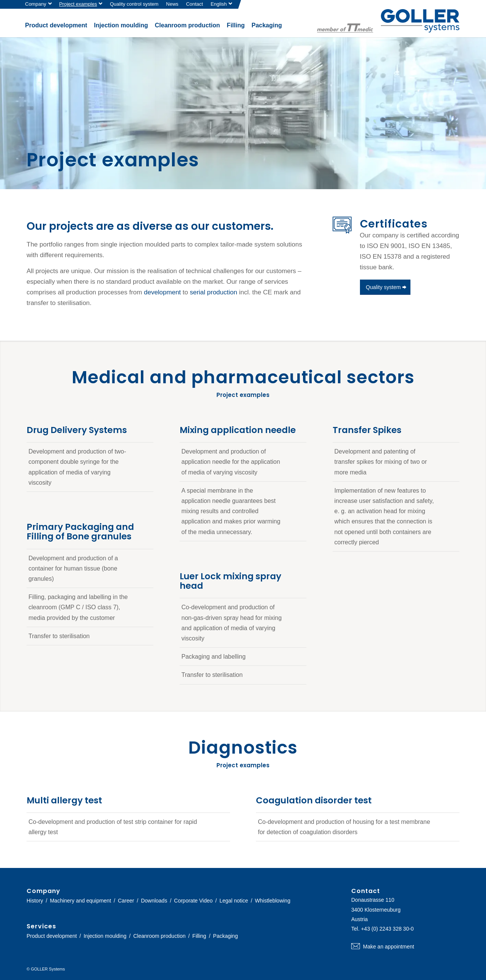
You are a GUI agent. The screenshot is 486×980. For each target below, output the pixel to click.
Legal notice (234, 901)
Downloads (154, 901)
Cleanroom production (159, 936)
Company (36, 4)
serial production (214, 292)
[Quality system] (385, 287)
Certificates (394, 224)
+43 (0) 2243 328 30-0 (387, 929)
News (172, 4)
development (162, 292)
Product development (52, 936)
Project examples (78, 4)
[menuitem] (40, 4)
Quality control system (134, 4)
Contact (195, 4)
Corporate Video (193, 901)
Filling (200, 936)
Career (126, 901)
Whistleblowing (272, 901)
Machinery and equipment (80, 901)
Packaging (225, 936)
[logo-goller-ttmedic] (388, 21)
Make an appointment (405, 947)
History (35, 901)
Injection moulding (105, 936)
